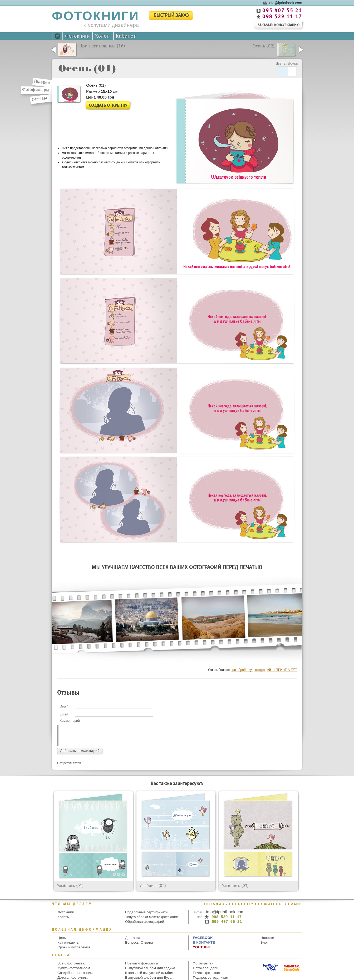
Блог (264, 942)
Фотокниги (78, 36)
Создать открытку (108, 106)
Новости (267, 938)
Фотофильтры (36, 90)
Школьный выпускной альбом (149, 973)
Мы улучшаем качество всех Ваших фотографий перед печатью (177, 568)
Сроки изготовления (74, 947)
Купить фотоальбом (74, 968)
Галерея (42, 82)
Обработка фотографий (145, 922)
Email (64, 714)
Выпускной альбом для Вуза (148, 977)
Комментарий (70, 721)
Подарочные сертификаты (147, 912)
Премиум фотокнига (141, 963)
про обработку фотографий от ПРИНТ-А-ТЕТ (264, 670)
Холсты (63, 917)
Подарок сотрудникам (211, 977)
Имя (64, 706)
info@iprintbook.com (285, 3)
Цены (62, 938)
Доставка (133, 938)
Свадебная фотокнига (75, 973)
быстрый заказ (171, 16)
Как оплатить (68, 942)
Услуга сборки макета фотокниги (152, 917)
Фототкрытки (203, 963)
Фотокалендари (206, 968)
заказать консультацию (279, 25)
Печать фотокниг (206, 973)
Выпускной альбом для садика (150, 968)
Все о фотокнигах (72, 963)
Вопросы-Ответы (139, 942)
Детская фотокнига (73, 977)
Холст (102, 36)
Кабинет (126, 36)
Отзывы (39, 99)
